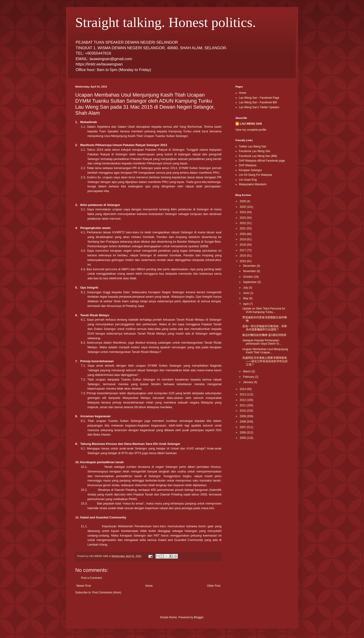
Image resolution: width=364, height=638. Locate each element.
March (247, 371)
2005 (243, 438)
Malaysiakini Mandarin (253, 184)
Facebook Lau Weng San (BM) (258, 156)
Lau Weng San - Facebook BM (258, 102)
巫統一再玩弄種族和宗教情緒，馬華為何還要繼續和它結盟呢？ (265, 328)
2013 (243, 394)
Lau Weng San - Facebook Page (259, 98)
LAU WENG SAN (251, 124)
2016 (243, 256)
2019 (243, 239)
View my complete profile (251, 130)
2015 (243, 261)
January (248, 382)
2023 (243, 218)
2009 (243, 416)
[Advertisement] (256, 465)
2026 (243, 201)
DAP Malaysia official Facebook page (262, 161)
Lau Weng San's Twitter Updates (259, 107)
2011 (243, 405)
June (246, 293)
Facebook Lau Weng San (255, 151)
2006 (243, 433)
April (246, 304)
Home (149, 586)
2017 (243, 250)
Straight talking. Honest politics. (166, 22)
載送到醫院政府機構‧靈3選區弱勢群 (264, 335)
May (246, 298)
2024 (243, 212)
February (249, 377)
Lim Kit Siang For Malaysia (255, 175)
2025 (243, 207)
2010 (243, 411)
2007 (243, 427)
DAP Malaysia (248, 165)
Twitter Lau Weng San (253, 146)
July (246, 288)
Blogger (199, 617)
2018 (243, 245)
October (248, 277)
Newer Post (84, 586)
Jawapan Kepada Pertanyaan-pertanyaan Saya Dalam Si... (262, 342)
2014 (243, 389)
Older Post (214, 586)
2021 (243, 228)
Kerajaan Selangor (250, 170)
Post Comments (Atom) (107, 592)
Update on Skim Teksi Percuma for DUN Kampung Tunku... (264, 310)
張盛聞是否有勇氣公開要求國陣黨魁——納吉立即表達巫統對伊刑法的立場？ (265, 361)
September (250, 282)
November (250, 271)
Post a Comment (91, 578)
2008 (243, 422)
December (250, 266)
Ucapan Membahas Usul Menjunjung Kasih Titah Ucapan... (265, 351)
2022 (243, 223)
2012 (243, 400)
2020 (243, 234)
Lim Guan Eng (248, 180)
